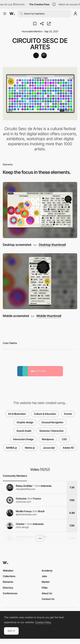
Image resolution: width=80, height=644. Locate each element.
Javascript (49, 448)
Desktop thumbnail (52, 245)
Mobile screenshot (16, 316)
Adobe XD (68, 448)
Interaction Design (23, 439)
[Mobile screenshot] (40, 281)
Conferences (10, 593)
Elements (8, 582)
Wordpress (48, 439)
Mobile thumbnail (49, 316)
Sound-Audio (24, 431)
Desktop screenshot (17, 245)
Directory (8, 588)
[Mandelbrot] (44, 55)
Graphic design (25, 422)
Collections (9, 576)
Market (46, 582)
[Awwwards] (12, 14)
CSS (64, 439)
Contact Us (48, 599)
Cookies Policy (43, 622)
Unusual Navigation (52, 422)
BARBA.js (12, 448)
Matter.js (30, 448)
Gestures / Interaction (52, 431)
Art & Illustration (17, 414)
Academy (47, 570)
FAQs (45, 588)
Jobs (44, 576)
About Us (47, 593)
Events (68, 414)
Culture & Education (45, 414)
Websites (8, 570)
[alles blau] (36, 55)
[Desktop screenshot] (40, 210)
